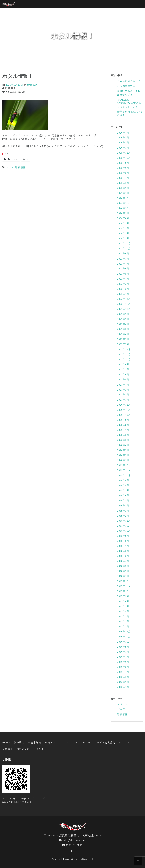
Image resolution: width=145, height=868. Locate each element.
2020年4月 (123, 445)
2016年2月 (123, 682)
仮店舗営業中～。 (128, 86)
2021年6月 (123, 374)
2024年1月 (123, 238)
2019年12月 (124, 465)
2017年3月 (123, 616)
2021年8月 (123, 364)
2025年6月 (123, 168)
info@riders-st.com (74, 840)
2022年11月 (124, 304)
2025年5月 (123, 173)
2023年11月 (124, 243)
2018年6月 (123, 551)
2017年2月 (123, 621)
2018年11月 (124, 526)
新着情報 (20, 167)
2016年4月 (123, 672)
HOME (6, 742)
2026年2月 (123, 143)
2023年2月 (123, 289)
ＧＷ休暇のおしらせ (129, 81)
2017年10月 (124, 591)
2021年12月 (124, 349)
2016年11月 (124, 637)
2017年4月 (123, 611)
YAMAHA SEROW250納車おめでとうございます (129, 103)
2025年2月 (123, 188)
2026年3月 (123, 138)
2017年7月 (123, 606)
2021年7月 (123, 369)
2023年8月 (123, 259)
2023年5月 (123, 274)
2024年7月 (123, 223)
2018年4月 (123, 561)
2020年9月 (123, 420)
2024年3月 (123, 228)
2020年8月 (123, 425)
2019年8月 (123, 485)
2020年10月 (124, 415)
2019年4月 (123, 506)
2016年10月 (124, 642)
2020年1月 (123, 460)
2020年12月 (124, 405)
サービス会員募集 (105, 742)
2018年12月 (124, 521)
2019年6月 (123, 495)
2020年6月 (123, 435)
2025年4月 (123, 178)
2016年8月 (123, 652)
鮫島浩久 (32, 85)
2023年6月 (123, 269)
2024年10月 (124, 208)
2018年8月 (123, 541)
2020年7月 (123, 430)
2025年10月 (124, 158)
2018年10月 (124, 531)
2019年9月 (123, 480)
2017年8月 (123, 601)
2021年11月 (124, 354)
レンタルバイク (81, 742)
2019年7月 (123, 490)
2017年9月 (123, 596)
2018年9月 (123, 536)
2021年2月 (123, 395)
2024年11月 (124, 203)
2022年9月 (123, 314)
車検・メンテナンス (57, 742)
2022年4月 (123, 334)
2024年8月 (123, 218)
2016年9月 (123, 647)
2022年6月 (123, 324)
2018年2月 (123, 571)
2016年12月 (124, 632)
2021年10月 (124, 359)
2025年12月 (124, 153)
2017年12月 (124, 581)
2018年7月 (123, 546)
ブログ (10, 167)
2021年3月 (123, 390)
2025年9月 (123, 163)
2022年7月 (123, 319)
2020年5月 (123, 440)
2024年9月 (123, 213)
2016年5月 (123, 667)
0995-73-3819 (74, 845)
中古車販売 (35, 742)
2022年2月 (123, 344)
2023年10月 (124, 248)
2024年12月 (124, 198)
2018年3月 (123, 566)
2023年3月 (123, 284)
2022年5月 (123, 329)
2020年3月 (123, 450)
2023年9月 (123, 254)
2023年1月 (123, 294)
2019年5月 (123, 500)
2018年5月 (123, 556)
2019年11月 (124, 470)
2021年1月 (123, 400)
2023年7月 (123, 264)
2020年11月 (124, 410)
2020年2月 (123, 455)
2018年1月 (123, 576)
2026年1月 (123, 148)
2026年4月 (123, 133)
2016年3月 (123, 677)
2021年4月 (123, 385)
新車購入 (19, 742)
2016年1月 (123, 687)
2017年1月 (123, 626)
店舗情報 (8, 749)
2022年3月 (123, 339)
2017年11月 (124, 586)
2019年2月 (123, 516)
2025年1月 (123, 193)
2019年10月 (124, 475)
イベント (122, 704)
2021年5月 (123, 380)
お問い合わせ (24, 749)
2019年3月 (123, 511)
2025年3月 (123, 183)
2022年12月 (124, 299)
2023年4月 (123, 279)
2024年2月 (123, 233)
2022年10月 (124, 309)
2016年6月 (123, 662)
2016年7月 (123, 657)
